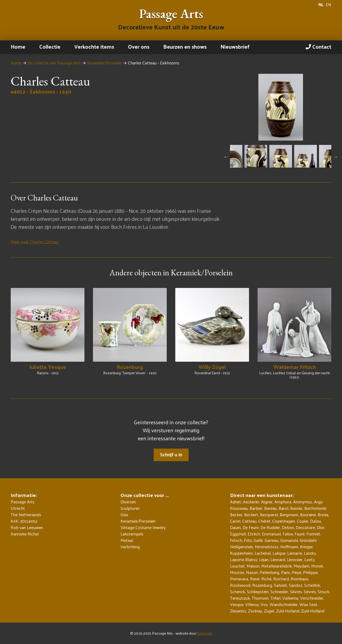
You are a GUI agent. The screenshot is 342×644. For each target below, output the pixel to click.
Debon (288, 527)
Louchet (237, 566)
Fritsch (236, 540)
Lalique (279, 553)
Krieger (306, 547)
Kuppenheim (241, 553)
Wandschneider (284, 604)
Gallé (258, 540)
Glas (124, 515)
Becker (236, 514)
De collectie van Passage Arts (54, 63)
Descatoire (305, 527)
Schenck (238, 591)
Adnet (236, 502)
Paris (285, 572)
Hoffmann (289, 547)
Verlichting (130, 547)
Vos (264, 604)
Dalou (316, 521)
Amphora (283, 502)
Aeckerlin (251, 502)
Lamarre (295, 553)
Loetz (309, 559)
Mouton (237, 572)
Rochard (281, 579)
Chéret (264, 521)
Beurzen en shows (185, 47)
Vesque (237, 604)
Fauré (300, 534)
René (255, 579)
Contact (318, 47)
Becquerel (269, 514)
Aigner (267, 502)
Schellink (312, 585)
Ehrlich (254, 534)
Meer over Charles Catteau (35, 242)
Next (335, 157)
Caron (235, 521)
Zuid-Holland (288, 611)
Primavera (239, 579)
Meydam (302, 566)
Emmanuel (271, 534)
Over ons (139, 47)
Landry (310, 553)
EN (329, 5)
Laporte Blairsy (244, 559)
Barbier (256, 508)
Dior (321, 527)
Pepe (296, 572)
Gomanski (289, 540)
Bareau (271, 508)
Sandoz (296, 585)
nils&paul (205, 633)
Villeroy (252, 604)
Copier (303, 521)
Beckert (251, 514)
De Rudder (270, 527)
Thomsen (260, 598)
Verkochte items (94, 47)
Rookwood (240, 585)
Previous (226, 157)
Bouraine (308, 514)
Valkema (290, 598)
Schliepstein (258, 591)
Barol (283, 508)
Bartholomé (315, 508)
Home (18, 47)
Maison (253, 566)
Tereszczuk (240, 598)
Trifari (275, 598)
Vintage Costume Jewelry (143, 527)
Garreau (271, 540)
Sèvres (296, 591)
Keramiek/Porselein (105, 63)
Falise (288, 534)
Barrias (296, 508)
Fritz (248, 540)
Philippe (310, 572)
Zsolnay (255, 611)
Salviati (280, 585)
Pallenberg (269, 572)
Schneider (279, 591)
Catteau (249, 521)
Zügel (269, 611)
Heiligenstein (242, 547)
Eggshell (238, 534)
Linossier (295, 559)
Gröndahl (308, 540)
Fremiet (313, 534)
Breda (323, 514)
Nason (252, 572)
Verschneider (312, 598)
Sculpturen (130, 508)
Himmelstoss (267, 547)
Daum (235, 527)
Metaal (127, 540)
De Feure (251, 527)
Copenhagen (284, 521)
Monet (317, 566)
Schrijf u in (171, 454)
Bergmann (289, 514)
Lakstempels (132, 534)
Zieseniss (238, 611)
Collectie (50, 47)
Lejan (264, 559)
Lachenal (263, 553)
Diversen (128, 502)
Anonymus (303, 502)
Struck (323, 591)
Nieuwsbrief (235, 47)
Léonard (278, 559)
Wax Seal (308, 604)
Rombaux (300, 579)
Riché (266, 579)
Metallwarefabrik (277, 566)
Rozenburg (262, 585)
